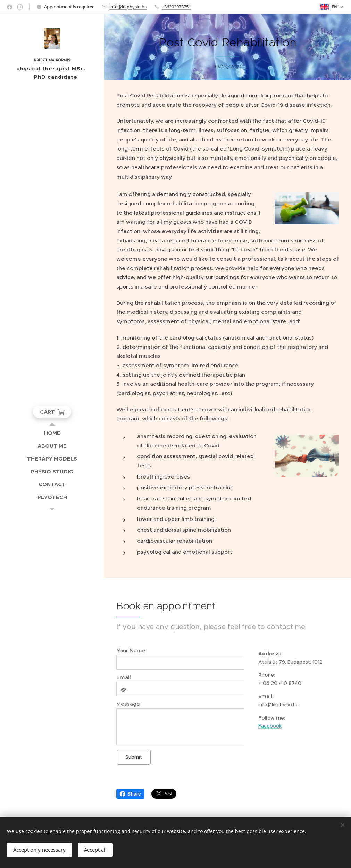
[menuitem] (52, 433)
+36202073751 (176, 7)
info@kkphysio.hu (128, 7)
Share (130, 794)
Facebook (270, 726)
